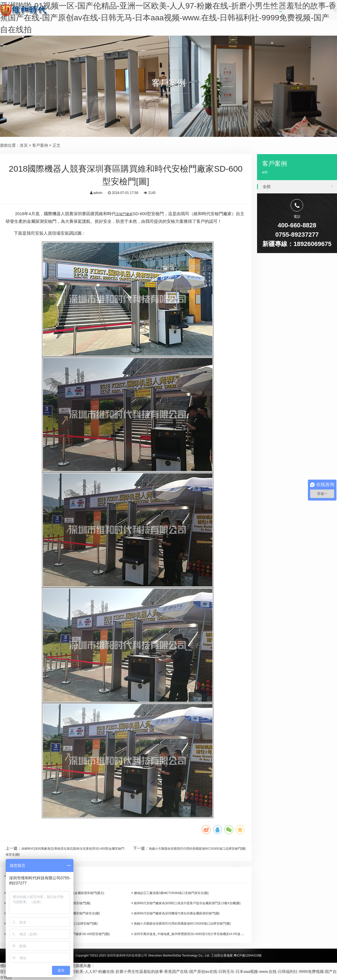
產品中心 (282, 10)
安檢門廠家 (126, 214)
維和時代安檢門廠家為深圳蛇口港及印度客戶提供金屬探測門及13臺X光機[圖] (201, 903)
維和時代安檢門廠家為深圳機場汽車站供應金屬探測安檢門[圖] (188, 913)
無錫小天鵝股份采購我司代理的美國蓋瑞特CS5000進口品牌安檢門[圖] (195, 924)
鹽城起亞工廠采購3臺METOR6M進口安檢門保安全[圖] (181, 893)
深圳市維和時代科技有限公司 (127, 956)
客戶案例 (251, 10)
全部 (298, 186)
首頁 (194, 10)
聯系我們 (312, 10)
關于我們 (220, 10)
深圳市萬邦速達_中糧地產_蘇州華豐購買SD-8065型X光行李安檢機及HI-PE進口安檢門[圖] (212, 934)
